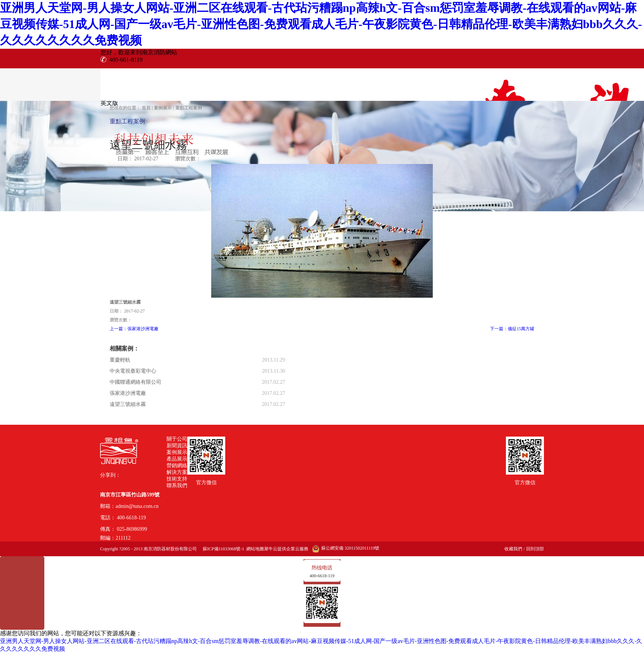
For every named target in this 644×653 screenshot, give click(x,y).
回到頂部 (535, 549)
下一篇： (512, 329)
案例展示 (163, 108)
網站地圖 (254, 549)
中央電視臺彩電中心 (133, 371)
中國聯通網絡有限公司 (136, 382)
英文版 (109, 103)
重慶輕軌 (120, 360)
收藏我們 (513, 549)
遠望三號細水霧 (128, 404)
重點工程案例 (189, 108)
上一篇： (134, 329)
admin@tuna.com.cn (137, 506)
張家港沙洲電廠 (128, 393)
